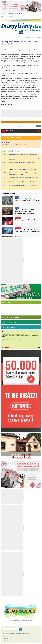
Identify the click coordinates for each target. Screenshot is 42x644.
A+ (27, 47)
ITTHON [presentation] (18, 151)
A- (29, 47)
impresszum (6, 635)
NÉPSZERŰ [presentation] (10, 151)
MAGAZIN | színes (7, 302)
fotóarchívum (4, 13)
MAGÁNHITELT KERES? (7, 339)
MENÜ (21, 33)
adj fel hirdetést (5, 347)
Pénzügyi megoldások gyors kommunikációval (13, 335)
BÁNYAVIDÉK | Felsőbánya (9, 327)
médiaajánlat (6, 640)
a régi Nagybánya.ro (18, 13)
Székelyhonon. (11, 70)
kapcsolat (5, 637)
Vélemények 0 (17, 47)
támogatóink (6, 638)
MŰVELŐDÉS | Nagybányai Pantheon (12, 317)
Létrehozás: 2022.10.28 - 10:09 (7, 47)
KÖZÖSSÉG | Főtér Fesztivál (9, 322)
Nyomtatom (23, 47)
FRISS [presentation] (3, 151)
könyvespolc (10, 13)
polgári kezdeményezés (22, 86)
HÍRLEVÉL (4, 122)
